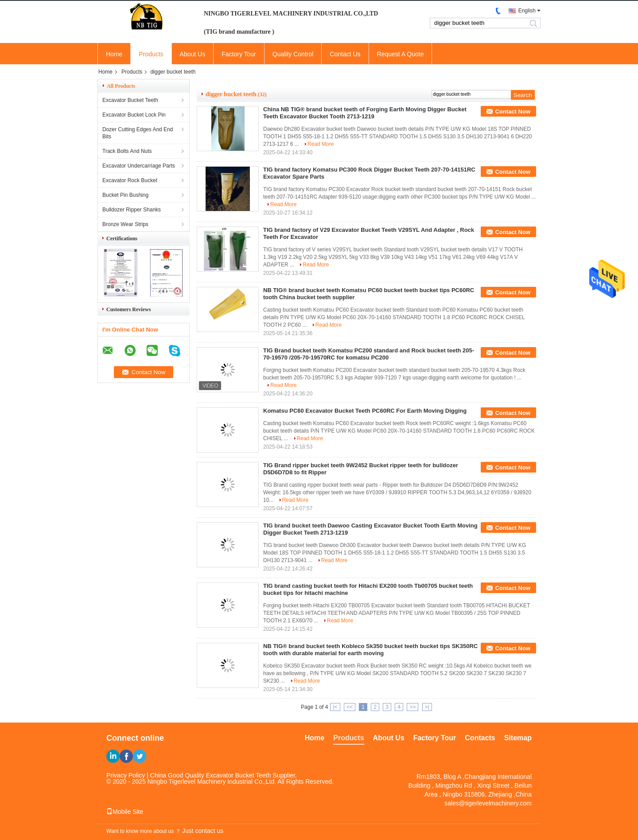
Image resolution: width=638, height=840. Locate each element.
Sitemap (518, 738)
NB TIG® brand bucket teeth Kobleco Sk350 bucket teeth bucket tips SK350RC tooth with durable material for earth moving (370, 650)
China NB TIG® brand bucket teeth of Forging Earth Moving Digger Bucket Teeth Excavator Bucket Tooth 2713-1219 (365, 113)
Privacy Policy (126, 775)
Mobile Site (125, 812)
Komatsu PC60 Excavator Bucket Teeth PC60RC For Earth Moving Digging (365, 411)
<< (350, 707)
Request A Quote (401, 54)
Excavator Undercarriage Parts (139, 166)
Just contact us (203, 831)
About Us (193, 54)
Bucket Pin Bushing (125, 195)
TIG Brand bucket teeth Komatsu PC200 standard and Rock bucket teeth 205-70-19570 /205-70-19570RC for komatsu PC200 (369, 354)
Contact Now (513, 111)
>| (427, 707)
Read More (321, 144)
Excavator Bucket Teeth (130, 100)
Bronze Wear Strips (125, 224)
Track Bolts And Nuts (127, 151)
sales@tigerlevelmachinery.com (488, 803)
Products (151, 54)
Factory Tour (239, 54)
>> (412, 707)
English (527, 11)
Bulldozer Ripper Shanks (132, 210)
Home (114, 54)
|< (335, 707)
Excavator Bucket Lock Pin (134, 115)
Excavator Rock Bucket (130, 180)
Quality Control (293, 54)
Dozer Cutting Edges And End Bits (138, 133)
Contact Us (345, 54)
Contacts (480, 738)
